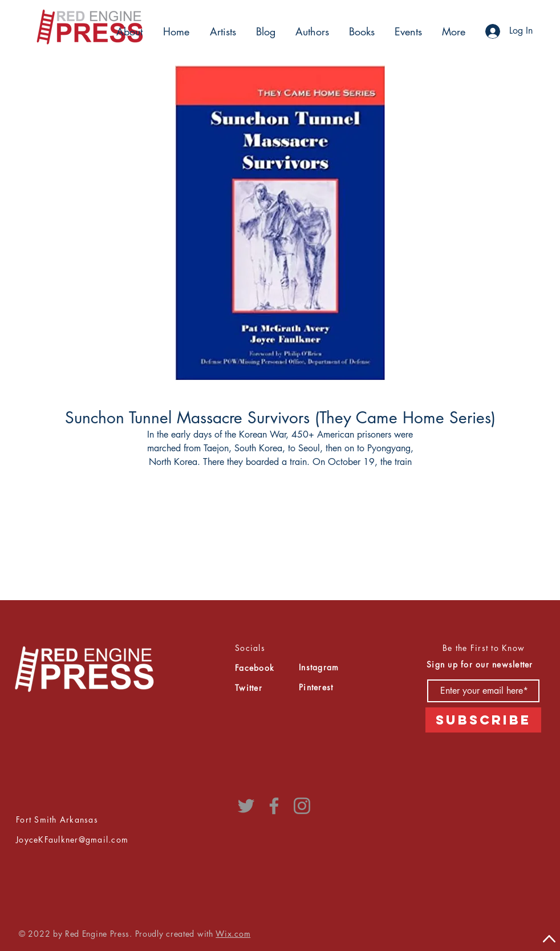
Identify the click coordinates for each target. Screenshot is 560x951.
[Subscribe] (483, 720)
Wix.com (233, 934)
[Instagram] (302, 806)
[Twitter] (246, 806)
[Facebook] (274, 806)
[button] (221, 31)
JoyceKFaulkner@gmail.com (72, 839)
